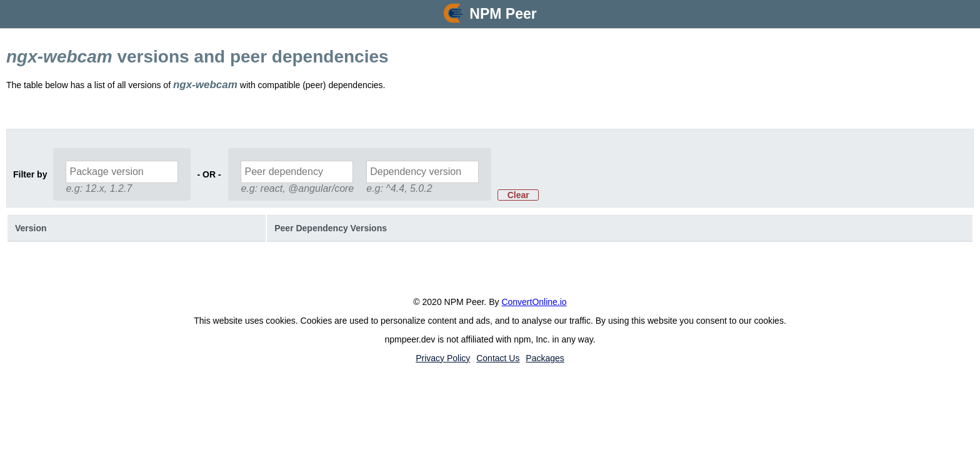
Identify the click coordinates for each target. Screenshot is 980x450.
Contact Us (498, 358)
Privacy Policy (443, 358)
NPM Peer (503, 14)
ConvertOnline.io (534, 302)
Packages (545, 358)
